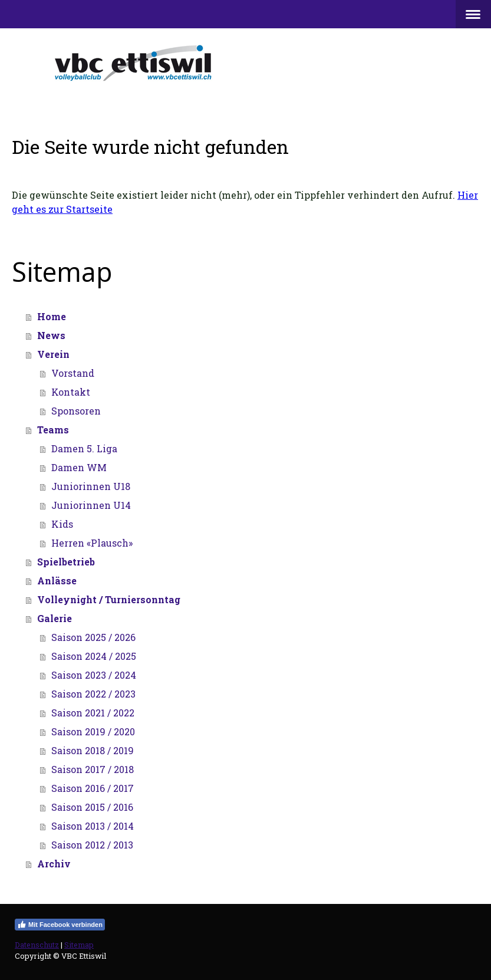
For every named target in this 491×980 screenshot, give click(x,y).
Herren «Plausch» (92, 543)
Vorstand (73, 373)
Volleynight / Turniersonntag (109, 599)
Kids (62, 524)
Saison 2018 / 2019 (93, 750)
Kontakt (71, 392)
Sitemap (79, 945)
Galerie (55, 618)
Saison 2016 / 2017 (93, 788)
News (51, 335)
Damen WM (79, 467)
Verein (53, 354)
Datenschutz (37, 945)
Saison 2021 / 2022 (93, 713)
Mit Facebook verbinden (60, 925)
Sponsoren (76, 411)
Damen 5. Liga (84, 448)
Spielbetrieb (66, 562)
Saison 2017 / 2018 (93, 769)
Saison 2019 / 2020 (93, 731)
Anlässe (57, 581)
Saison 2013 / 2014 (93, 826)
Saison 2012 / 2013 (92, 845)
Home (52, 316)
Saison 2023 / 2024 (94, 675)
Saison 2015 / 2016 (92, 807)
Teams (53, 430)
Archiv (54, 864)
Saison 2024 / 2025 (94, 656)
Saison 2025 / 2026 (93, 637)
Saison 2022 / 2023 (93, 694)
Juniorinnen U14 (91, 505)
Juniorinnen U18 (91, 486)
